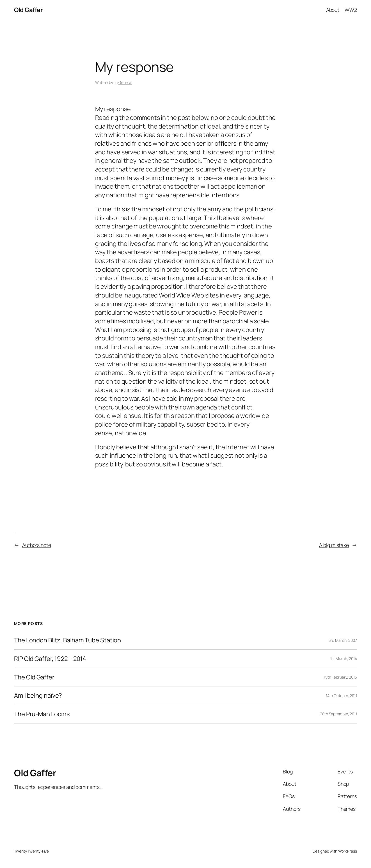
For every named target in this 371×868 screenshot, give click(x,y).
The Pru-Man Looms (42, 714)
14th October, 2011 (341, 696)
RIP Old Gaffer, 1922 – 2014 (50, 659)
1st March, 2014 (344, 659)
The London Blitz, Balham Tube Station (67, 640)
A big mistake (334, 545)
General (125, 82)
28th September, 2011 (338, 714)
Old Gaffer (28, 10)
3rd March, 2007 (343, 640)
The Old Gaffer (34, 677)
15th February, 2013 (340, 677)
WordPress (348, 851)
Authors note (37, 545)
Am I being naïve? (38, 696)
